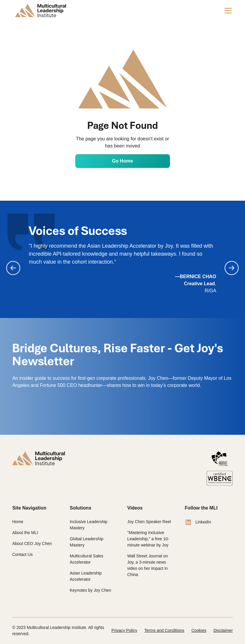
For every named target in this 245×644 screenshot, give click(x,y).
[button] (227, 11)
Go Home (123, 161)
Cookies (199, 630)
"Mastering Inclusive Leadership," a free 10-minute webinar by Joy (148, 539)
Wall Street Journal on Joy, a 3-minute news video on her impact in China (148, 565)
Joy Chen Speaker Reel (149, 522)
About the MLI (25, 533)
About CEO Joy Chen (32, 544)
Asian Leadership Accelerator (86, 576)
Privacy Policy (124, 630)
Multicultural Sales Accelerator (87, 559)
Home (18, 522)
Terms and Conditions (164, 630)
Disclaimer (223, 630)
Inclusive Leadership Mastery (89, 525)
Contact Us (22, 554)
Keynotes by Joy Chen (90, 590)
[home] (40, 11)
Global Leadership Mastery (87, 542)
